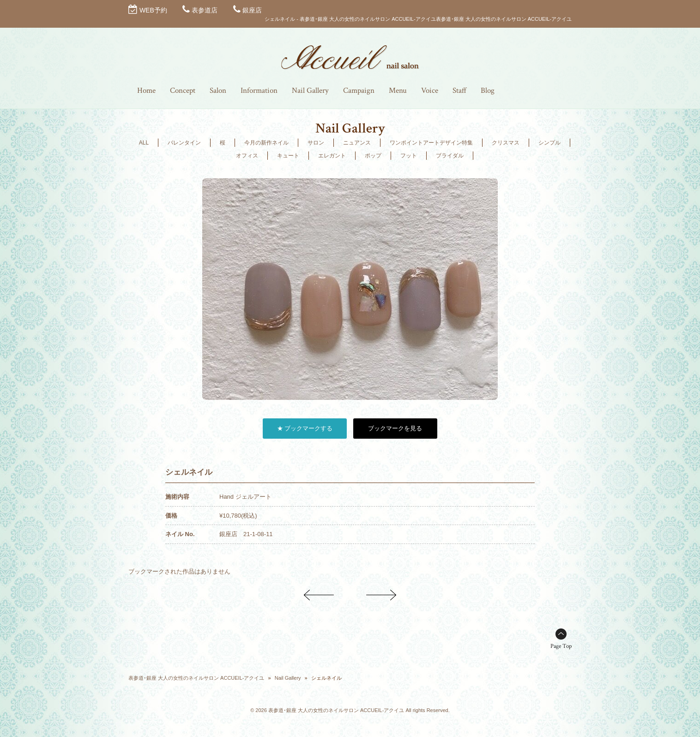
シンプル (549, 143)
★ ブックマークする (305, 428)
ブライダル (450, 156)
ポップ (373, 156)
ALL (144, 143)
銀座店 (252, 10)
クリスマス (506, 143)
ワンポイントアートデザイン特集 (431, 143)
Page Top (561, 646)
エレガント (332, 156)
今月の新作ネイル (266, 143)
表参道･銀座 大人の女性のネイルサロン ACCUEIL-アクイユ (196, 678)
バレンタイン (184, 143)
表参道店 (205, 10)
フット (409, 156)
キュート (288, 156)
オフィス (247, 156)
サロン (316, 143)
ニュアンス (357, 143)
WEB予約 (153, 10)
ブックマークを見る (395, 428)
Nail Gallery (288, 678)
